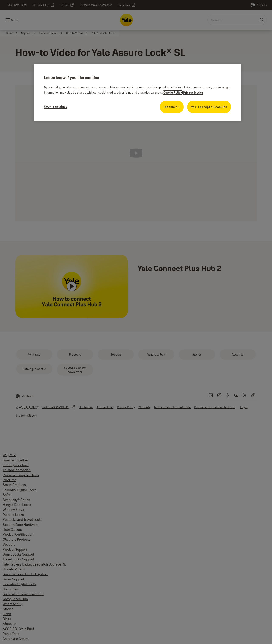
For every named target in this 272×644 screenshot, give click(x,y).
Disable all (172, 107)
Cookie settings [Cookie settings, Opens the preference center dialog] (56, 106)
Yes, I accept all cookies (209, 107)
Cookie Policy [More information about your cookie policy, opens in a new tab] (173, 92)
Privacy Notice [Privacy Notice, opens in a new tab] (193, 92)
